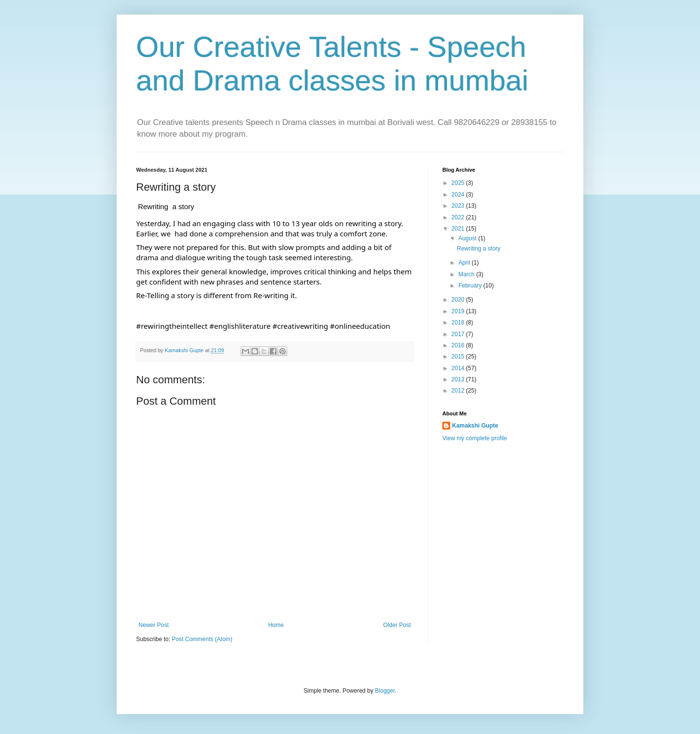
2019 (459, 311)
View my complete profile (475, 438)
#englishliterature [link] (240, 326)
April (465, 263)
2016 (459, 345)
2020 (459, 300)
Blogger (385, 691)
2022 (459, 217)
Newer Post (154, 625)
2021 (459, 229)
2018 (459, 322)
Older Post (397, 625)
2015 (459, 357)
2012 (459, 391)
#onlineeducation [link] (360, 326)
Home (276, 625)
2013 (459, 379)
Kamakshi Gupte (475, 426)
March (467, 274)
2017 (459, 334)
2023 (459, 206)
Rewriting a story (479, 249)
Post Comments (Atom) (202, 639)
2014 (459, 368)
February (471, 286)
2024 (459, 195)
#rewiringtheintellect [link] (172, 326)
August (468, 238)
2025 (459, 183)
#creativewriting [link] (300, 326)
